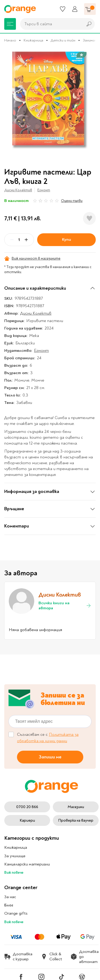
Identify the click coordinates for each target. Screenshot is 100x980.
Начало (10, 40)
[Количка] (90, 9)
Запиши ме (50, 757)
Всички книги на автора (65, 606)
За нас (10, 897)
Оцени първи (72, 201)
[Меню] (10, 24)
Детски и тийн (63, 40)
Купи (67, 239)
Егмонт (44, 190)
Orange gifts (16, 913)
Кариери (27, 820)
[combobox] (50, 24)
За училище (15, 856)
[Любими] (63, 9)
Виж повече (14, 873)
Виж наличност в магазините (32, 259)
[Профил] (75, 9)
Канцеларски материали (27, 864)
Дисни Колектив (18, 190)
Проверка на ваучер (76, 820)
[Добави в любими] (89, 218)
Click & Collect (51, 957)
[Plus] (26, 240)
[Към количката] (90, 9)
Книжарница (33, 40)
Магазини (76, 807)
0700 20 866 (27, 807)
